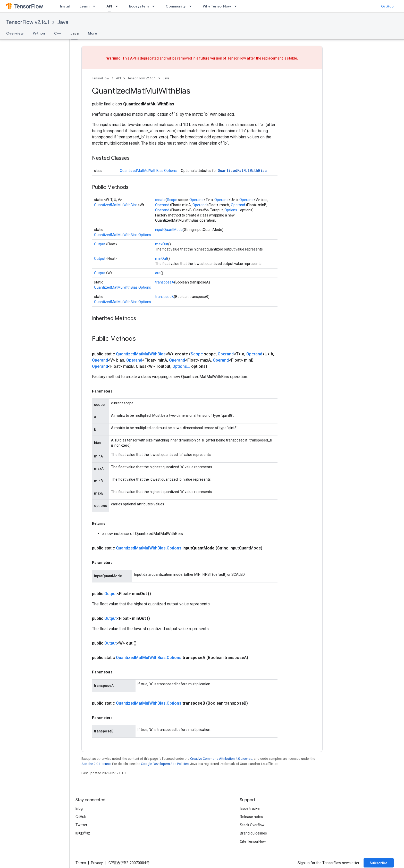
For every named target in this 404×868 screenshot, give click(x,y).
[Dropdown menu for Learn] (96, 6)
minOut (161, 258)
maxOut (162, 244)
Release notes (251, 817)
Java (63, 22)
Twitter (81, 825)
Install (65, 6)
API (118, 78)
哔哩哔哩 (83, 833)
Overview (15, 33)
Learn (85, 6)
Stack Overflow (252, 825)
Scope (172, 200)
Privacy (97, 863)
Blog (79, 808)
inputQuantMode (169, 230)
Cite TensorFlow (253, 841)
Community (176, 6)
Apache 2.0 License (96, 764)
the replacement (269, 58)
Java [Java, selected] (74, 33)
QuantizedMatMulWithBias (242, 170)
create (160, 200)
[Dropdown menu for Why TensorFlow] (237, 6)
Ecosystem (139, 6)
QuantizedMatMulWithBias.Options (148, 171)
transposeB (165, 297)
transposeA (165, 282)
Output (100, 244)
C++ (58, 33)
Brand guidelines (253, 833)
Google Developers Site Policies (165, 764)
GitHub (387, 6)
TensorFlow (101, 78)
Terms (81, 863)
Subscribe (379, 863)
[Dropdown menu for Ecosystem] (155, 6)
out (158, 273)
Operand (196, 200)
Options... (232, 210)
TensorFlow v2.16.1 (28, 22)
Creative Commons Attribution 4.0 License (221, 759)
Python (39, 33)
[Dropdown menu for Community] (192, 6)
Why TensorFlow (217, 6)
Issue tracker (250, 808)
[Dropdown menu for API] (118, 6)
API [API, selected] (109, 6)
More (92, 33)
